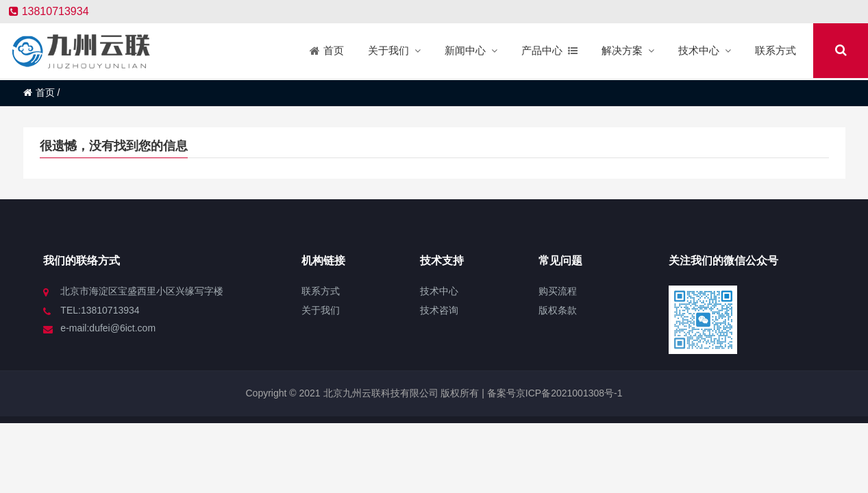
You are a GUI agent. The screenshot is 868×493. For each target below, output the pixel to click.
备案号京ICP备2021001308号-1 (554, 393)
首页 (39, 92)
